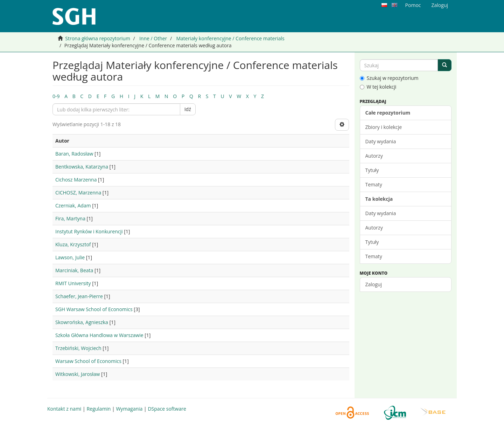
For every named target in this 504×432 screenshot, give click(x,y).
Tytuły (372, 170)
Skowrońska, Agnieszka (82, 322)
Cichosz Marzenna (76, 180)
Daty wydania (381, 141)
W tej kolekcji (378, 87)
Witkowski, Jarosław (78, 374)
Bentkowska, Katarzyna (82, 167)
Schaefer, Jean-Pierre (79, 296)
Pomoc (413, 5)
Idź (188, 109)
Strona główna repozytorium (98, 38)
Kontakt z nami (64, 409)
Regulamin (99, 409)
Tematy (374, 184)
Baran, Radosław (74, 154)
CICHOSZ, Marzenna (78, 193)
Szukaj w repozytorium (389, 78)
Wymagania (129, 409)
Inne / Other (153, 38)
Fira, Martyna (70, 218)
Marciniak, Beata (74, 270)
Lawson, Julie (70, 257)
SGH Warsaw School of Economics (94, 309)
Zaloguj (374, 284)
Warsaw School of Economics (88, 361)
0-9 (56, 96)
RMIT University (73, 283)
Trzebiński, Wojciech (78, 348)
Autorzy (374, 156)
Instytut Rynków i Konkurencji (89, 231)
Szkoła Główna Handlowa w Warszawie (99, 335)
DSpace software (167, 409)
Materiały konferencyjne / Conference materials (230, 38)
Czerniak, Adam (73, 205)
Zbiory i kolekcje (384, 127)
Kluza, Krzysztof (73, 244)
